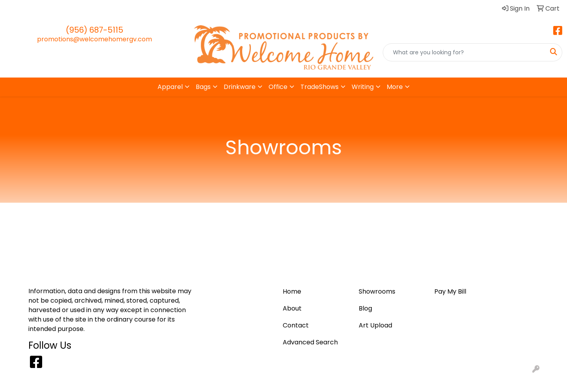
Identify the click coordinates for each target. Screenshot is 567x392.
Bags (203, 87)
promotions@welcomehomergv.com (94, 39)
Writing (363, 87)
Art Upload (67, 8)
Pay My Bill (105, 8)
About (136, 8)
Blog (38, 8)
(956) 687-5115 (94, 30)
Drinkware (240, 87)
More (395, 87)
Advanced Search (310, 342)
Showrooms (377, 291)
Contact (164, 8)
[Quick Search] (464, 52)
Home (17, 8)
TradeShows (320, 87)
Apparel (170, 87)
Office (278, 87)
